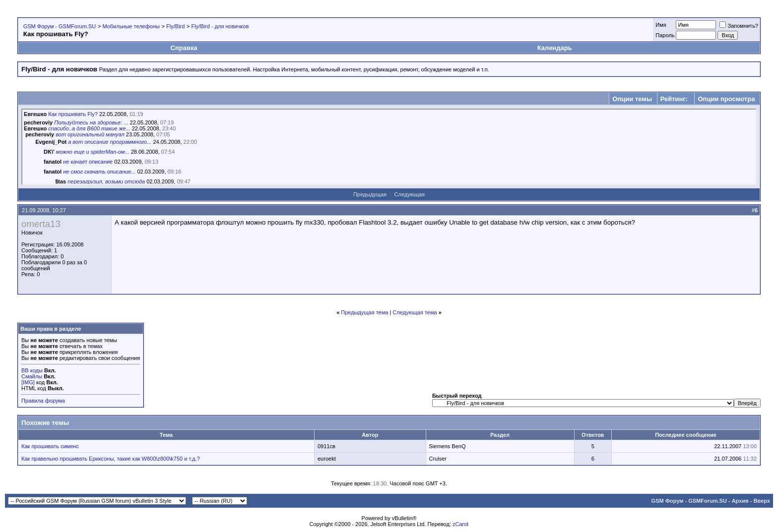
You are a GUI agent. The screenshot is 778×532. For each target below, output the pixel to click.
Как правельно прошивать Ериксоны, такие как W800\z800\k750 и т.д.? (111, 459)
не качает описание (88, 162)
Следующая (410, 194)
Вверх (762, 501)
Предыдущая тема (364, 312)
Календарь (555, 48)
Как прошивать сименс (50, 446)
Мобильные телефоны (131, 26)
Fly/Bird (175, 26)
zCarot (460, 524)
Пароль (665, 35)
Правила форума (43, 401)
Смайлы (32, 376)
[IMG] (28, 382)
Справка (184, 48)
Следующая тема (415, 312)
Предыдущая (370, 194)
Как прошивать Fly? (73, 114)
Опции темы (632, 99)
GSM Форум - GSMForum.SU (60, 26)
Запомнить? (739, 26)
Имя (661, 25)
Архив (740, 501)
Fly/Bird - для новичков (220, 26)
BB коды (32, 370)
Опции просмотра (726, 99)
